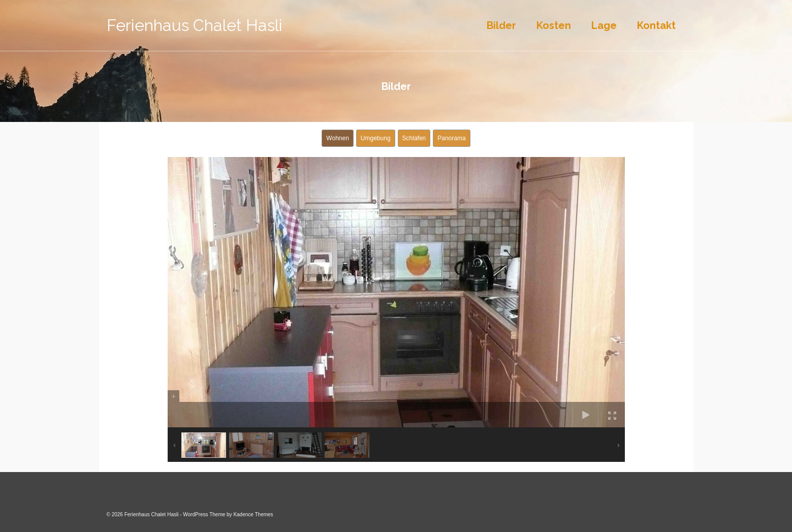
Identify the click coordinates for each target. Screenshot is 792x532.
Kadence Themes (253, 514)
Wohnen (337, 138)
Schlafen (414, 138)
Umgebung (376, 138)
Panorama (451, 138)
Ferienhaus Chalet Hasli (195, 25)
